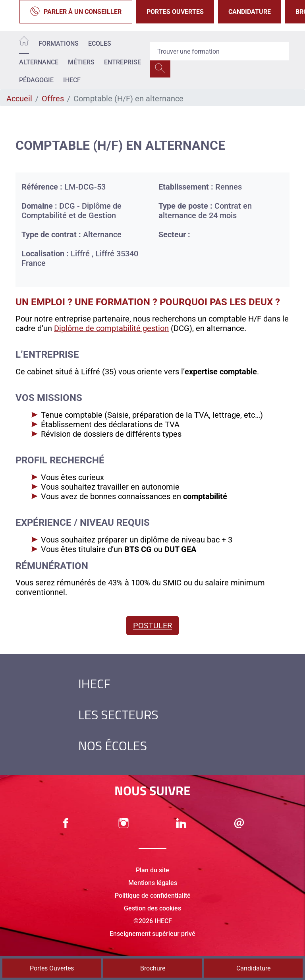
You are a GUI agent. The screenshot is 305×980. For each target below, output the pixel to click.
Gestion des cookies (152, 908)
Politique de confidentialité (153, 896)
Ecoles (100, 44)
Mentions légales (153, 883)
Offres (53, 99)
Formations (59, 44)
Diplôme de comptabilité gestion (111, 328)
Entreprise (123, 62)
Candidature (250, 12)
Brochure (153, 968)
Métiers (81, 62)
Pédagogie (36, 80)
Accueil (19, 99)
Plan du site (152, 870)
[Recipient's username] (220, 51)
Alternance (39, 62)
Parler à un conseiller (76, 12)
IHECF (72, 80)
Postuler (152, 626)
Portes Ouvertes (175, 12)
